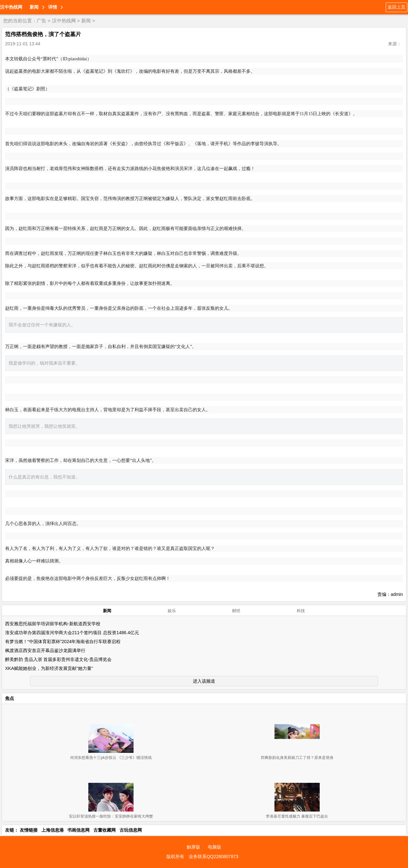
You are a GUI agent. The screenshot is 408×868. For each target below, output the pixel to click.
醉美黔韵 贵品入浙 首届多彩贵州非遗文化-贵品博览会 (58, 659)
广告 (41, 21)
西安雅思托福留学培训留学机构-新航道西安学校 (53, 624)
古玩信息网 (131, 830)
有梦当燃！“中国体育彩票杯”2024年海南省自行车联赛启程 (63, 642)
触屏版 (193, 847)
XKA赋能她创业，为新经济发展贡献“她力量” (49, 668)
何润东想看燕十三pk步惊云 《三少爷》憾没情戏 (111, 758)
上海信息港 (53, 830)
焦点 (10, 698)
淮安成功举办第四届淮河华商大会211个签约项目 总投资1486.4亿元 (72, 633)
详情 (53, 7)
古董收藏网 (105, 830)
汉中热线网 (11, 7)
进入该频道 (204, 681)
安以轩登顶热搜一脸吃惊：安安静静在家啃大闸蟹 (111, 816)
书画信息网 (78, 830)
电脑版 (215, 847)
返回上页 (397, 7)
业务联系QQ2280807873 (214, 857)
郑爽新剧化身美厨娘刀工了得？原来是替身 (297, 758)
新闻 (34, 7)
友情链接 (29, 830)
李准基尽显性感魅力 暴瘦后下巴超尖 (297, 816)
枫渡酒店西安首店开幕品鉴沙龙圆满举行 (45, 650)
